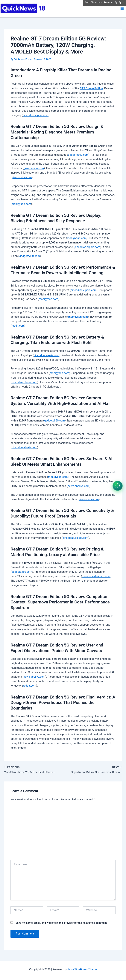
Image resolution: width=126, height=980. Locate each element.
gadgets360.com (78, 155)
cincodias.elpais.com (36, 115)
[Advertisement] (63, 832)
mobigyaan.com (21, 204)
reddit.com (18, 326)
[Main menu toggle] (122, 9)
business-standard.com (96, 576)
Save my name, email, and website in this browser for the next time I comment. (62, 923)
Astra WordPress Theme (82, 970)
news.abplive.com (79, 486)
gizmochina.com (34, 168)
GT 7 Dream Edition (91, 88)
